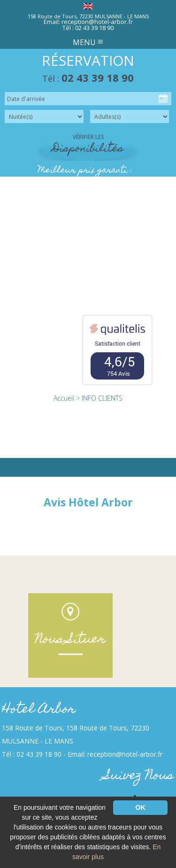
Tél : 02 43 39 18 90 (88, 28)
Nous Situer (70, 640)
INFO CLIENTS (102, 398)
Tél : (88, 78)
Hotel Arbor (39, 710)
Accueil (64, 398)
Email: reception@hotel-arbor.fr (88, 22)
